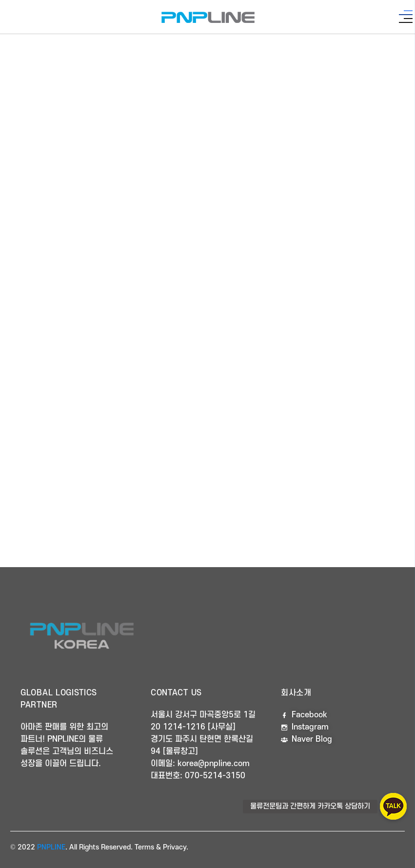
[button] (393, 806)
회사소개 (296, 693)
